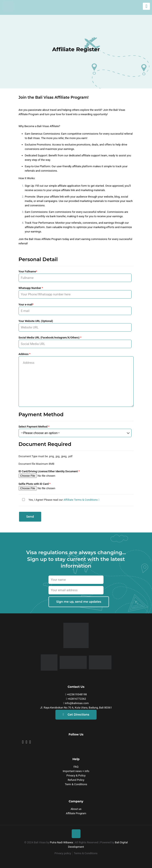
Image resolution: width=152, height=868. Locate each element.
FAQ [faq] (76, 767)
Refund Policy (76, 780)
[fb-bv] (26, 742)
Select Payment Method (75, 431)
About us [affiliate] (76, 809)
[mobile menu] (146, 6)
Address (76, 380)
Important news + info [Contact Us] (76, 771)
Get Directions (76, 715)
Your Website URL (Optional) (75, 325)
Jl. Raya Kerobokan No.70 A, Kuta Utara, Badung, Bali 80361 (76, 708)
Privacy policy (63, 853)
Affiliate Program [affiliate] (76, 813)
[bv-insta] (23, 742)
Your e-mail (75, 309)
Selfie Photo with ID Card (75, 486)
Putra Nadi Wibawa (61, 842)
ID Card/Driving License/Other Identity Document (75, 474)
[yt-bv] (30, 742)
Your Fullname (75, 276)
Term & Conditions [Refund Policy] (76, 784)
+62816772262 (76, 699)
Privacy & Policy (76, 775)
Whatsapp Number (75, 292)
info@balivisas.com (76, 703)
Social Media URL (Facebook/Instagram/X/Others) (75, 342)
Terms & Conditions (86, 853)
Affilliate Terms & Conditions (82, 500)
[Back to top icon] (76, 834)
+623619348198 (76, 694)
